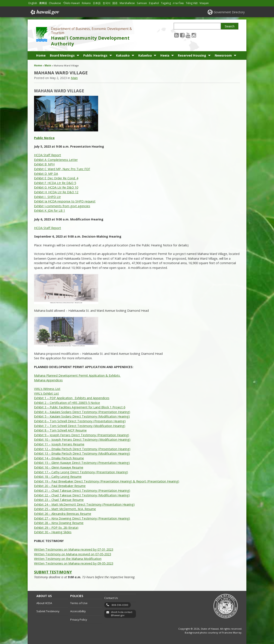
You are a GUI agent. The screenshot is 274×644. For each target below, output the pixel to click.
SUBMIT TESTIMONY (53, 572)
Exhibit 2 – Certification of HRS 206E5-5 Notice (67, 403)
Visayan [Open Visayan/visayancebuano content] (204, 3)
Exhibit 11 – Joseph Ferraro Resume (59, 444)
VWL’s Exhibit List (46, 393)
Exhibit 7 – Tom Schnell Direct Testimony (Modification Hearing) (80, 426)
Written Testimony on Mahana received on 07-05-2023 (73, 554)
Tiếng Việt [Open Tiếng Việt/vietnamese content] (192, 3)
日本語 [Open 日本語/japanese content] (97, 3)
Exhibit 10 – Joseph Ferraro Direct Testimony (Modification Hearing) (82, 440)
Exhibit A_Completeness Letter (56, 160)
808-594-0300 (120, 605)
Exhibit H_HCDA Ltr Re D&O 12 (56, 192)
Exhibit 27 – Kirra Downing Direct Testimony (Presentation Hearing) (82, 518)
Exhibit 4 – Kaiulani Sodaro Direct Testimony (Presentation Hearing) (82, 412)
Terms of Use (79, 603)
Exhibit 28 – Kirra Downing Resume (59, 523)
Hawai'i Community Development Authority (90, 41)
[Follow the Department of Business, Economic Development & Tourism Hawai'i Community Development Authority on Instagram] (194, 35)
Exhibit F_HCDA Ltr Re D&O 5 (55, 183)
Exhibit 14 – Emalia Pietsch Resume (59, 458)
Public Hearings (95, 55)
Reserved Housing (192, 55)
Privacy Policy (79, 620)
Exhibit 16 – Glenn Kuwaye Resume (59, 467)
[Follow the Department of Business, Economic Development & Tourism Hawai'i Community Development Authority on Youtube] (188, 35)
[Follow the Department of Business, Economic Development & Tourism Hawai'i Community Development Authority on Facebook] (182, 35)
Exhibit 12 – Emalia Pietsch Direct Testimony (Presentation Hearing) (82, 449)
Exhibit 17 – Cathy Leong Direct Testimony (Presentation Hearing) (81, 472)
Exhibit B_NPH (44, 164)
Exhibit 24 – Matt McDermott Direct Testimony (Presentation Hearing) (84, 504)
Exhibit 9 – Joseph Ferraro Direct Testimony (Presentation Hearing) (82, 435)
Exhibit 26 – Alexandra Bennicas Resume (63, 514)
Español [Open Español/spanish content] (154, 3)
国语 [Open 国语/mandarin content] (115, 3)
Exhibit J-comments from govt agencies (62, 206)
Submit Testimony (48, 611)
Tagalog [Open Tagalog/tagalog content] (166, 3)
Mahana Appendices (48, 380)
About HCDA (44, 603)
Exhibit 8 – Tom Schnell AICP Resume (60, 430)
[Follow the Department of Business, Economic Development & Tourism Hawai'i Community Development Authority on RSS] (176, 35)
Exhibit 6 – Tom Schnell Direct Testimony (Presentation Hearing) (80, 421)
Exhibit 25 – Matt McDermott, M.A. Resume (65, 509)
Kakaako (123, 55)
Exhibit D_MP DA (46, 174)
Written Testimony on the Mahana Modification (68, 559)
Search (230, 26)
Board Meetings (62, 55)
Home (41, 55)
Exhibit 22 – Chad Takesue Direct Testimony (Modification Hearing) (82, 495)
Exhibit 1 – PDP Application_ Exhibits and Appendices (72, 398)
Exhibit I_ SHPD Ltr (47, 197)
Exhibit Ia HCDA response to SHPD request (65, 201)
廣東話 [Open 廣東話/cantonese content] (43, 3)
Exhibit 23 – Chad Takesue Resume (59, 500)
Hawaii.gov (44, 12)
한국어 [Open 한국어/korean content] (107, 3)
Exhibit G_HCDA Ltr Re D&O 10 (56, 187)
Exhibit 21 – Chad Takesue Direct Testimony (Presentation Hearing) (82, 490)
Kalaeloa (145, 55)
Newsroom (223, 55)
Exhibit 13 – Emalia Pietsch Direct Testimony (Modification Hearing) (82, 453)
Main (48, 65)
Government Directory (229, 12)
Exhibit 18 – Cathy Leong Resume (58, 477)
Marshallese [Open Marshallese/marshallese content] (127, 3)
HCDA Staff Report (48, 155)
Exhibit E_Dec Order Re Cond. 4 (56, 178)
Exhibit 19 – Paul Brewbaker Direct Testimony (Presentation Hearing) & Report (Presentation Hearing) (107, 481)
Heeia (165, 55)
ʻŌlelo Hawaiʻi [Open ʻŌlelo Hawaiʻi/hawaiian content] (71, 3)
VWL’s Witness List (47, 389)
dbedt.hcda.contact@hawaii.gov (122, 614)
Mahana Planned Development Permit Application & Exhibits (77, 375)
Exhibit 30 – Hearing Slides (53, 532)
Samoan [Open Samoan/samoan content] (142, 3)
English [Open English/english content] (33, 3)
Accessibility (78, 611)
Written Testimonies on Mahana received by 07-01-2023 (74, 549)
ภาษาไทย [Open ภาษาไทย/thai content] (178, 3)
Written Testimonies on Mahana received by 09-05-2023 (74, 563)
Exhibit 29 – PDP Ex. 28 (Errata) (56, 528)
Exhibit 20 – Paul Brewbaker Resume (60, 486)
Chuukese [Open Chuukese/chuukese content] (55, 3)
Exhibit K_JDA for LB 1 (50, 210)
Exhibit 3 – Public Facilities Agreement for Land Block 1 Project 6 (80, 407)
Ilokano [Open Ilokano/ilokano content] (86, 3)
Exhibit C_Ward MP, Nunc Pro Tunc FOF (62, 169)
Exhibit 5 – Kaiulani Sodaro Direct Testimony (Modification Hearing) (82, 416)
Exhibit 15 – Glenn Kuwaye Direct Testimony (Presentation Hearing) (82, 463)
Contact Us (111, 598)
